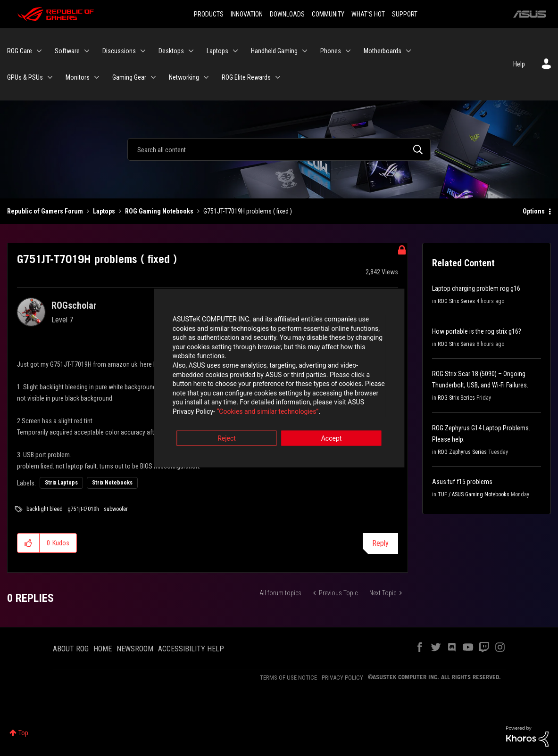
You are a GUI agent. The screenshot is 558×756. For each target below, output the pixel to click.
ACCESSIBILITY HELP (191, 649)
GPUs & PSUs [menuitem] (25, 77)
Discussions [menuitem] (119, 51)
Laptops (104, 211)
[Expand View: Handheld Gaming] (305, 51)
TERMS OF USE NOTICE (288, 678)
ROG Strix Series (456, 301)
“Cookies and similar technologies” (217, 403)
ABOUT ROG (71, 649)
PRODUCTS (209, 14)
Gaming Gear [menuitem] (129, 77)
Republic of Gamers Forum (45, 211)
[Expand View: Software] (87, 51)
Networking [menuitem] (184, 77)
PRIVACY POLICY (342, 678)
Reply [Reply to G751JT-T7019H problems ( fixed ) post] (380, 543)
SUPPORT (405, 14)
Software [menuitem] (67, 51)
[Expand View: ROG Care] (39, 51)
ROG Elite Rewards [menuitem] (246, 77)
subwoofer (116, 509)
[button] (29, 543)
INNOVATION (247, 14)
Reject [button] (227, 430)
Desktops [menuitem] (171, 51)
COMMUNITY (328, 14)
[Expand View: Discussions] (143, 51)
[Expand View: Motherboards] (408, 51)
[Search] (279, 149)
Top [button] (23, 733)
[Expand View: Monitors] (97, 77)
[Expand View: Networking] (206, 77)
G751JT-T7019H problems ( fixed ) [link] (248, 211)
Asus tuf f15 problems (462, 482)
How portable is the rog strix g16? (477, 331)
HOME (103, 649)
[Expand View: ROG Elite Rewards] (278, 77)
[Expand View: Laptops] (235, 51)
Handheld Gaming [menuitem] (274, 51)
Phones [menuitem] (331, 51)
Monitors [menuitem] (78, 77)
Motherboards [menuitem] (383, 51)
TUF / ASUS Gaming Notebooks (474, 494)
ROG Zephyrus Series (462, 452)
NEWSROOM (135, 649)
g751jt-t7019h (83, 509)
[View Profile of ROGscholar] (74, 305)
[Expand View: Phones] (348, 51)
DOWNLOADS (287, 14)
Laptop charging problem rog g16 (476, 288)
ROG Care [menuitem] (20, 51)
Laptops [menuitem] (217, 51)
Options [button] (534, 211)
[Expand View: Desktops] (191, 51)
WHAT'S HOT (368, 14)
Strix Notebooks (112, 483)
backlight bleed (45, 509)
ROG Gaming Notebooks (159, 211)
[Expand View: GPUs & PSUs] (50, 77)
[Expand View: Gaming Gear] (153, 77)
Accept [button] (332, 430)
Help (519, 64)
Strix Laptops (61, 483)
